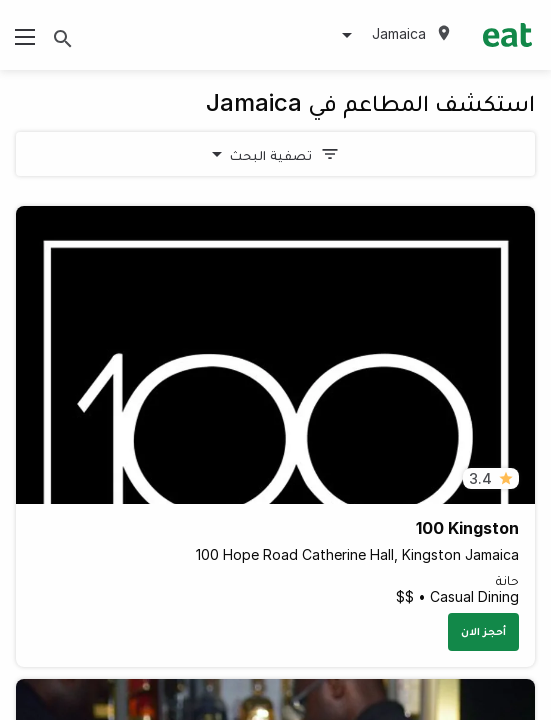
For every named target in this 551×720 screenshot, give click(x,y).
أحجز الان (483, 631)
